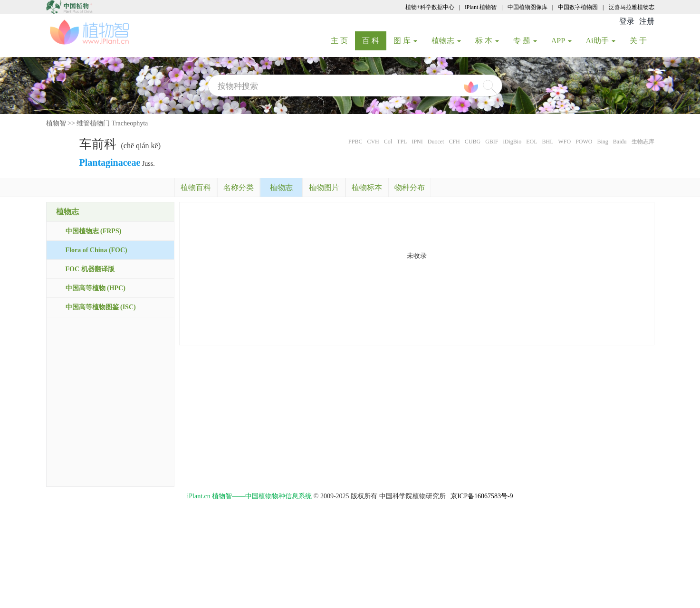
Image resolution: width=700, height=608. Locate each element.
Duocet (436, 142)
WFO (564, 142)
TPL (402, 142)
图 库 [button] (405, 41)
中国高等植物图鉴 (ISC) (101, 307)
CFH (454, 142)
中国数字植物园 (578, 7)
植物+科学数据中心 (430, 7)
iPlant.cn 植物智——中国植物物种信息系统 (249, 496)
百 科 (374, 40)
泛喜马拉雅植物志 (632, 7)
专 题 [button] (525, 41)
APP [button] (561, 41)
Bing (602, 142)
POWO (584, 142)
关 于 (642, 40)
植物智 (56, 123)
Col (388, 142)
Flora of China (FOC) (96, 250)
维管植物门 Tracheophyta (112, 123)
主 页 (343, 40)
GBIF (492, 142)
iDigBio (512, 142)
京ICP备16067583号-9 (482, 496)
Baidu (620, 142)
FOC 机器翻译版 (90, 269)
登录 (627, 21)
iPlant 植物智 (481, 7)
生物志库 (643, 142)
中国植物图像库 (527, 7)
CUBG (473, 142)
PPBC (355, 142)
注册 (647, 21)
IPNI (417, 142)
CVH (373, 142)
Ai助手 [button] (601, 41)
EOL (532, 142)
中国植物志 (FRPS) (94, 231)
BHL (547, 142)
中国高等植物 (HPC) (96, 288)
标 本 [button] (487, 41)
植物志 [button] (446, 41)
